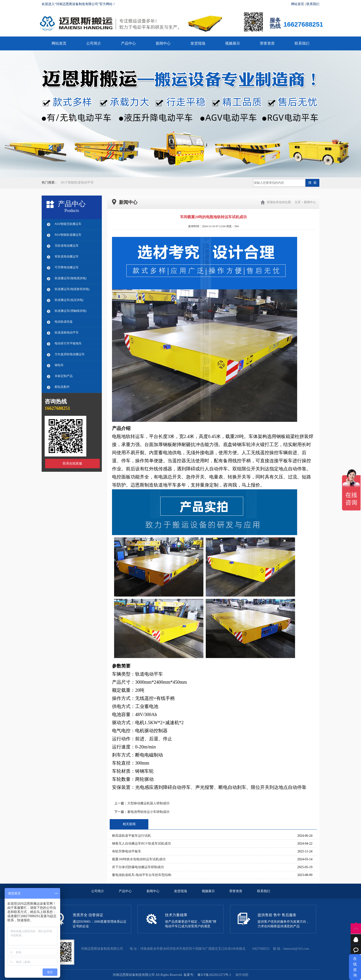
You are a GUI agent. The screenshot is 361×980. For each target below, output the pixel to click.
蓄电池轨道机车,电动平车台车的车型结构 (142, 875)
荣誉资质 (267, 43)
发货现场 (198, 43)
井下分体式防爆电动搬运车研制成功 (138, 867)
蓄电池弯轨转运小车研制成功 (148, 812)
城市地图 (242, 975)
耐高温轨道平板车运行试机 (131, 836)
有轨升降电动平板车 (127, 851)
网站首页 (298, 4)
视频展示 (233, 43)
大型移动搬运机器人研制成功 (148, 803)
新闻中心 (163, 43)
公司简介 (94, 43)
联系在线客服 (72, 464)
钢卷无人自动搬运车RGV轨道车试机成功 (141, 844)
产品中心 (128, 43)
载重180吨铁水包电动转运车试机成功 (139, 859)
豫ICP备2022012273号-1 (214, 975)
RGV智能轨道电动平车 (77, 182)
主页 (298, 202)
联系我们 (313, 4)
